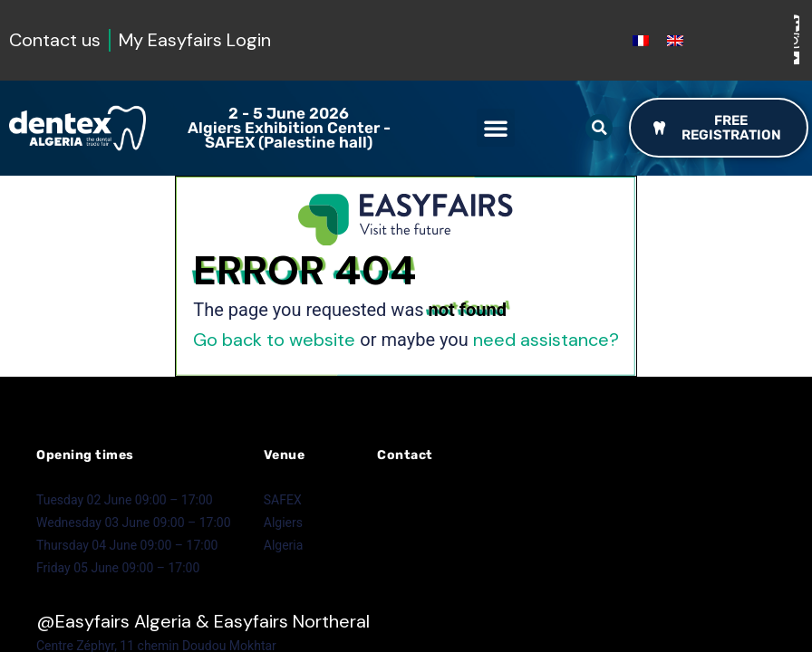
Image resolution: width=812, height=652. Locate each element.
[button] (496, 128)
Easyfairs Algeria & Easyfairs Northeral (213, 621)
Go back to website (274, 340)
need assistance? (546, 340)
